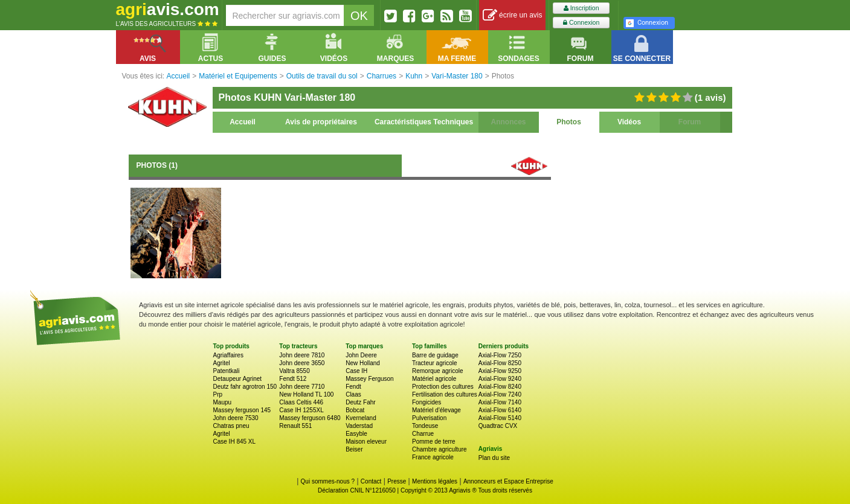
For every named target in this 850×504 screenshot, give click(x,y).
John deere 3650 (302, 363)
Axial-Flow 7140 (500, 402)
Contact (371, 481)
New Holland (363, 363)
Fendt (353, 387)
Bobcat (355, 410)
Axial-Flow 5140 (500, 418)
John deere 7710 (302, 387)
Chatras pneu (231, 426)
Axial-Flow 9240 (500, 379)
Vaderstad (359, 426)
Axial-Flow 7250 (500, 355)
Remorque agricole (438, 371)
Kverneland (361, 418)
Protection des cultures (443, 387)
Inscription (581, 8)
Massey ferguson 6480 (310, 418)
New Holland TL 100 (306, 394)
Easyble (356, 434)
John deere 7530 (236, 418)
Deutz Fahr (360, 402)
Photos (569, 122)
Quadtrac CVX (498, 426)
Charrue (423, 434)
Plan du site (494, 458)
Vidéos (629, 122)
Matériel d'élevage (436, 410)
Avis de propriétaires (321, 122)
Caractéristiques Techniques (424, 122)
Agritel (222, 363)
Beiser (354, 449)
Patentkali (227, 371)
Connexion (581, 23)
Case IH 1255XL (301, 410)
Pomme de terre (434, 442)
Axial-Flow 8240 (500, 387)
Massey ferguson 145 (242, 410)
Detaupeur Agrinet (238, 379)
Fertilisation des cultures (445, 394)
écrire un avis (513, 15)
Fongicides (427, 402)
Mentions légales (435, 481)
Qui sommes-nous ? (328, 481)
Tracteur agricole (435, 363)
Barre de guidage (435, 355)
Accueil (243, 122)
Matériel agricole (434, 379)
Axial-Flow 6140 (500, 410)
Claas (353, 394)
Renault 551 (295, 426)
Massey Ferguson (369, 379)
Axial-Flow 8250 (500, 363)
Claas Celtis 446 (301, 402)
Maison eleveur (366, 442)
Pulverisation (429, 418)
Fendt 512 (293, 379)
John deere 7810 (302, 355)
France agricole (433, 457)
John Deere (361, 355)
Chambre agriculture (439, 449)
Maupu (223, 402)
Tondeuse (425, 426)
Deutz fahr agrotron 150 (245, 387)
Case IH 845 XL (235, 442)
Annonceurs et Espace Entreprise (508, 481)
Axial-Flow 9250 (500, 371)
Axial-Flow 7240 (500, 394)
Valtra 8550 (294, 371)
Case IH (356, 371)
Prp (218, 394)
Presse (397, 481)
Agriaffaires (228, 355)
